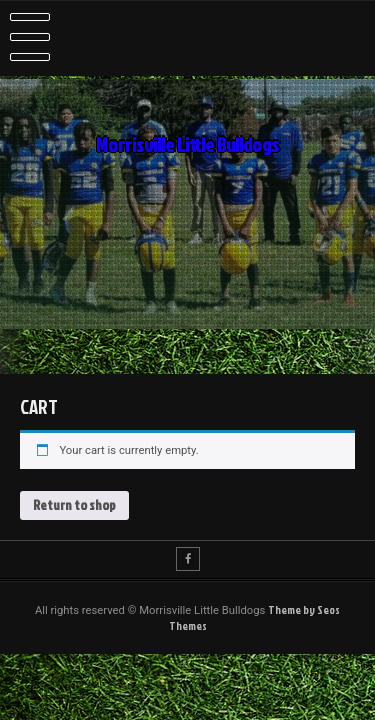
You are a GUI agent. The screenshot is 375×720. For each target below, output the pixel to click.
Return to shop (74, 505)
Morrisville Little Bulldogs (187, 145)
